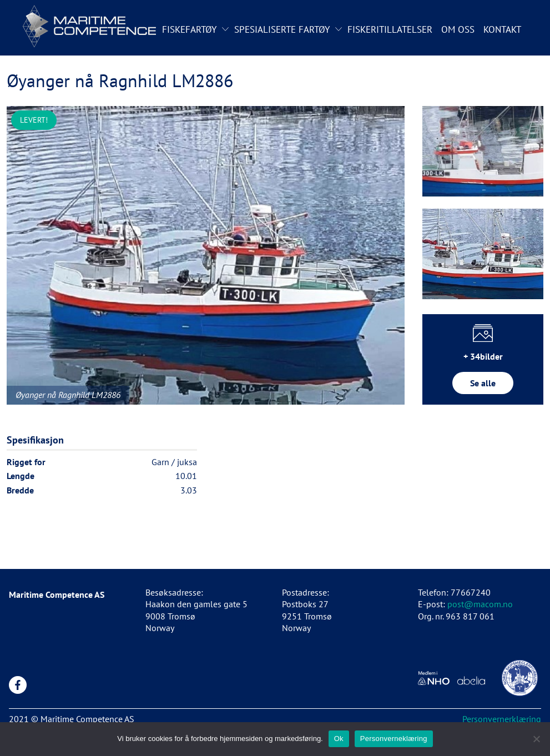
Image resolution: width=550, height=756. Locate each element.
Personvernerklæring (502, 719)
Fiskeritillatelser (390, 29)
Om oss (458, 29)
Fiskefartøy (189, 29)
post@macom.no (480, 604)
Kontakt (502, 29)
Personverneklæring (394, 739)
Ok (339, 739)
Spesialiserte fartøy (282, 29)
